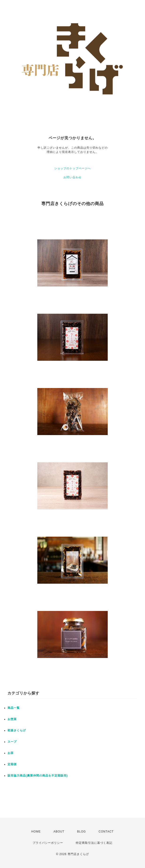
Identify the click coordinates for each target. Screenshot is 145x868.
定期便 (12, 764)
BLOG (82, 832)
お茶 (11, 753)
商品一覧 (14, 708)
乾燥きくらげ (17, 730)
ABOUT (59, 832)
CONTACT (106, 832)
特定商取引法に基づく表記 (94, 843)
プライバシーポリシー (48, 843)
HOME (36, 832)
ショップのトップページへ (72, 168)
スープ (12, 742)
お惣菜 (12, 719)
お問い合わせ (72, 177)
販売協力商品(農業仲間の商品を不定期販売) (38, 776)
